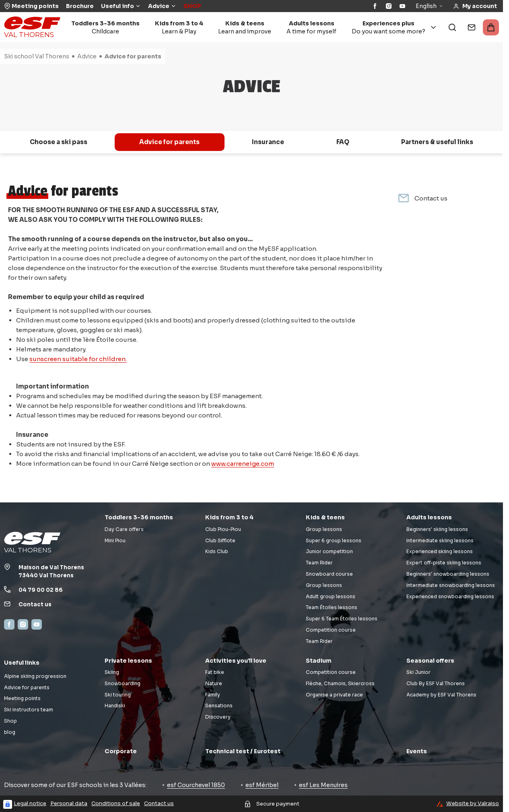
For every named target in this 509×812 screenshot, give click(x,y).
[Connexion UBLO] (8, 804)
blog (10, 732)
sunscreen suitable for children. (78, 359)
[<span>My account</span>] (475, 6)
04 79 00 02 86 (41, 590)
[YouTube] (402, 6)
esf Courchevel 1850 (196, 785)
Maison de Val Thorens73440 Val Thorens (51, 572)
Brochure (80, 6)
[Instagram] (389, 6)
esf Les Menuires (323, 785)
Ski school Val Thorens (37, 56)
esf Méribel (262, 785)
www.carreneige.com (243, 464)
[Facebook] (375, 6)
